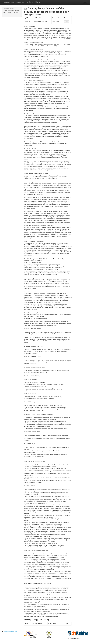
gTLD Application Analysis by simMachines (21, 2)
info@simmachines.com (10, 632)
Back (5, 14)
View (67, 22)
